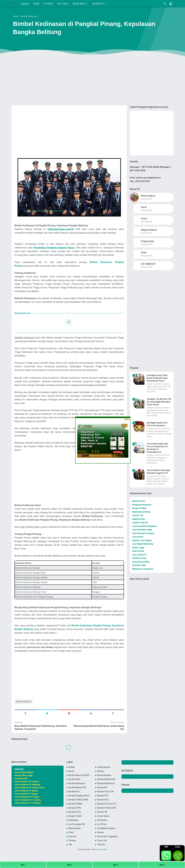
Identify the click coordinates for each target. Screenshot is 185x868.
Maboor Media (102, 849)
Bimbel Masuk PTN (77, 787)
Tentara (72, 840)
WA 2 (69, 865)
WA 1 (23, 865)
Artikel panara (104, 767)
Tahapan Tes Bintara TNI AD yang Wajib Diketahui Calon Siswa (159, 402)
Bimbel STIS (103, 800)
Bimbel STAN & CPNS (78, 800)
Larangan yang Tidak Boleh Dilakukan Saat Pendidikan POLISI (157, 378)
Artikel (36, 4)
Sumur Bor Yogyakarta (108, 836)
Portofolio (48, 4)
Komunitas (102, 820)
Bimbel (100, 771)
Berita (71, 771)
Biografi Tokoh (75, 816)
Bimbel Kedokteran (106, 783)
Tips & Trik (102, 840)
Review (101, 832)
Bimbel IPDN (74, 779)
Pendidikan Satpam (106, 828)
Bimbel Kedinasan (24, 702)
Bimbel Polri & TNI (105, 792)
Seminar (73, 836)
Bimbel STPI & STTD (107, 804)
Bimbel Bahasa (104, 775)
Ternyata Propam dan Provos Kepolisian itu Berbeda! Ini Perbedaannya (157, 448)
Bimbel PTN (103, 796)
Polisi (71, 832)
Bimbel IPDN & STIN (106, 779)
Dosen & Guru (103, 816)
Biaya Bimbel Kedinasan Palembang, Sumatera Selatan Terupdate (41, 727)
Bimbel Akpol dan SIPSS (79, 775)
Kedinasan (73, 820)
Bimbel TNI (102, 812)
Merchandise (75, 828)
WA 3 (116, 865)
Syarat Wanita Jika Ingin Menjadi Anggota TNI (158, 471)
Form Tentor (63, 4)
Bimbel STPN (75, 808)
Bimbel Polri (98, 4)
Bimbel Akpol (79, 4)
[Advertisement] (93, 81)
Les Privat (102, 824)
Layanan (25, 4)
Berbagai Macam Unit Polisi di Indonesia (157, 424)
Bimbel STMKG (75, 804)
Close (127, 419)
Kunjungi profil (146, 199)
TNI (70, 845)
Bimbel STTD (75, 812)
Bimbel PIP (102, 787)
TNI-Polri (101, 845)
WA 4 (162, 865)
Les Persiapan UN (77, 824)
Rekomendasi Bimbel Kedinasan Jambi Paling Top (99, 727)
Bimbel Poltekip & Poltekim (79, 796)
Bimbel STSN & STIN (107, 808)
